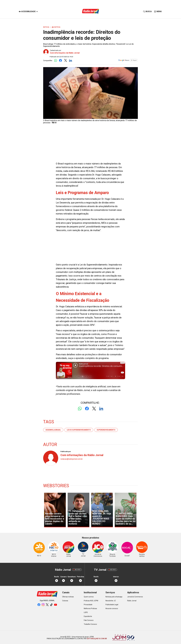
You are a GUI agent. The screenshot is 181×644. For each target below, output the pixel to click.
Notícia (56, 27)
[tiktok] (51, 605)
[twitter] (47, 605)
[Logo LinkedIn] (70, 61)
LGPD (86, 612)
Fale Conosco (89, 620)
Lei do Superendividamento (79, 430)
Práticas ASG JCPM (91, 601)
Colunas (65, 601)
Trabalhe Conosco (90, 624)
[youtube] (56, 605)
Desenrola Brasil (53, 430)
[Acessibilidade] (28, 11)
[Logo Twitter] (66, 61)
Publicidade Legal (112, 605)
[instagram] (43, 605)
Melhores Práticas (90, 608)
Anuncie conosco (112, 608)
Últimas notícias (68, 597)
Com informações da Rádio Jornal (65, 53)
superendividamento (106, 430)
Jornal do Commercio (135, 597)
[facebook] (39, 605)
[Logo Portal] (90, 11)
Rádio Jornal (132, 601)
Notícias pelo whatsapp (114, 597)
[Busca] (147, 11)
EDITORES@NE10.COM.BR (97, 639)
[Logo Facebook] (61, 61)
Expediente (88, 616)
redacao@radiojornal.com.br (72, 459)
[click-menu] (158, 11)
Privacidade (88, 605)
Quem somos (89, 597)
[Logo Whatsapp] (56, 61)
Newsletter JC (111, 601)
